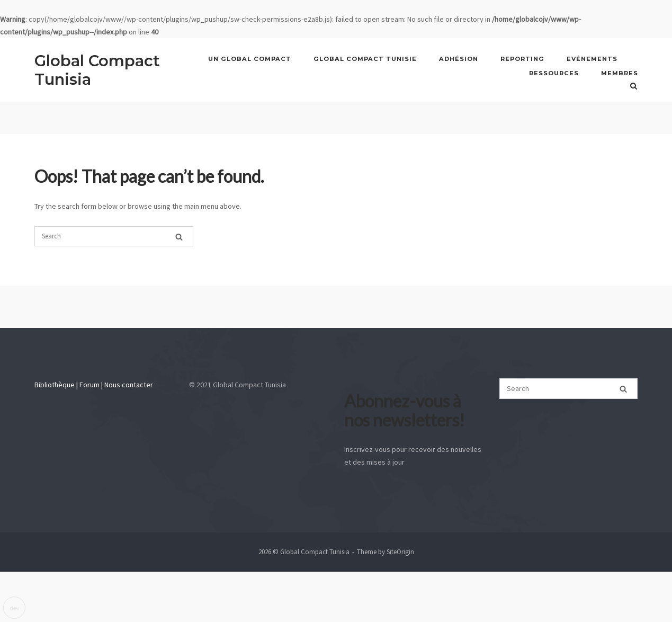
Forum (89, 385)
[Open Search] (634, 86)
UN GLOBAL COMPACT (250, 59)
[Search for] (114, 236)
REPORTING (522, 59)
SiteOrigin (400, 552)
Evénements (592, 59)
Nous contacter (129, 385)
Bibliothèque (55, 385)
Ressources (554, 73)
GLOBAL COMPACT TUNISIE (365, 59)
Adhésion (459, 59)
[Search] (179, 236)
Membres (620, 73)
